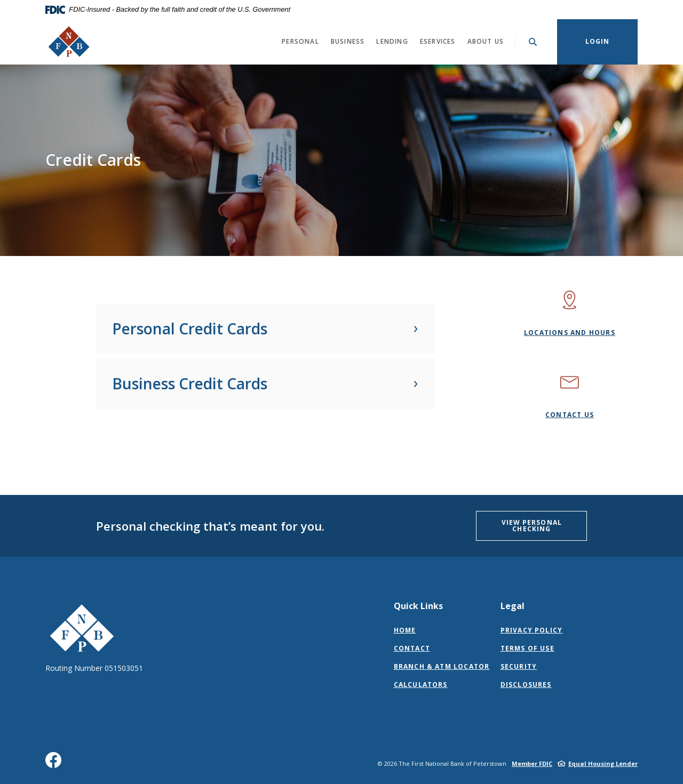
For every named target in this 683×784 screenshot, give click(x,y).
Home (405, 630)
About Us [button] (486, 41)
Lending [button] (392, 41)
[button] (265, 329)
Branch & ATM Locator (442, 666)
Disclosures (526, 685)
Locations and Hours (570, 333)
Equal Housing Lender (603, 763)
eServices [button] (438, 41)
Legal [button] (513, 606)
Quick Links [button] (418, 606)
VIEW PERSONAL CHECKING (532, 526)
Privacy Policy (532, 630)
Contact (412, 648)
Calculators (421, 685)
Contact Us (570, 415)
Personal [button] (300, 41)
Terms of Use (527, 648)
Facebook (56, 764)
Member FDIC (532, 763)
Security (519, 666)
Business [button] (348, 41)
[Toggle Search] (533, 42)
